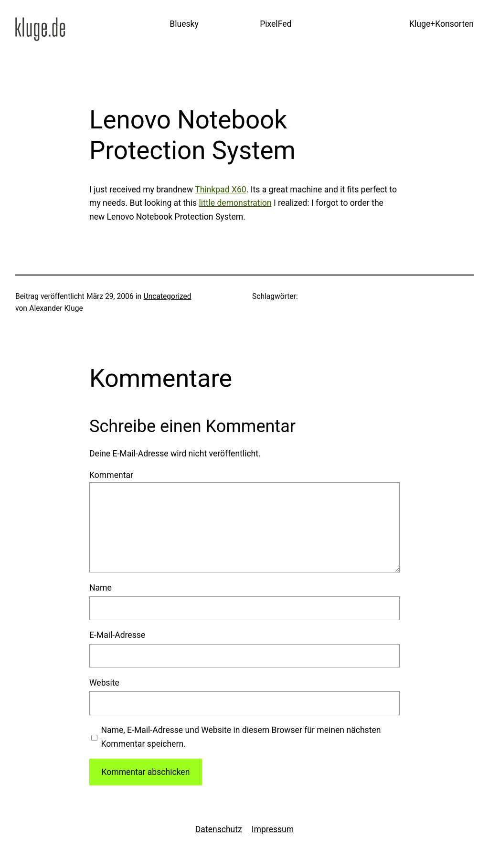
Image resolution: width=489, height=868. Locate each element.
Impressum (273, 829)
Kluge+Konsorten (441, 24)
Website (104, 683)
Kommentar (111, 475)
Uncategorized (168, 296)
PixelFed (276, 24)
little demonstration (235, 203)
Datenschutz (219, 829)
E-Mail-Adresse (117, 635)
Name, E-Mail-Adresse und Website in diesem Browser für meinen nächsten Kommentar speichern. (241, 737)
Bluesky (184, 24)
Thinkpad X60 (221, 190)
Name (101, 588)
